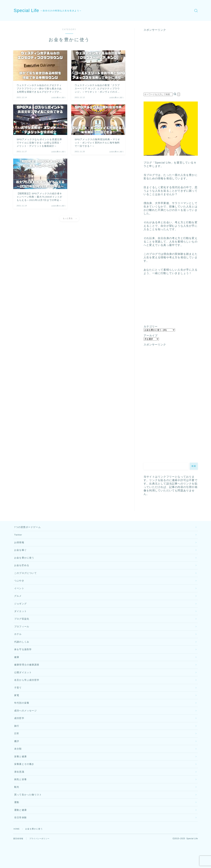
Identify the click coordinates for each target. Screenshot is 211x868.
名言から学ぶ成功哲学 (27, 693)
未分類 (18, 767)
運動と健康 (20, 833)
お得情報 (19, 544)
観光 (17, 809)
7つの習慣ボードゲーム (27, 528)
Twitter (18, 536)
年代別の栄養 (22, 718)
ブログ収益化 (22, 627)
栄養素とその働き (24, 784)
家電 (17, 709)
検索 (194, 466)
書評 (17, 759)
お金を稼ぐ (20, 552)
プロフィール (22, 635)
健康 (17, 668)
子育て (18, 701)
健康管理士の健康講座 (27, 676)
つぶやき (19, 585)
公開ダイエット (23, 685)
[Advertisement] (171, 64)
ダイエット (20, 619)
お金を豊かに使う (24, 561)
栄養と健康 (20, 776)
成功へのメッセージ (25, 726)
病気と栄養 (20, 800)
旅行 (17, 743)
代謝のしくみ (22, 652)
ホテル (18, 643)
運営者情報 (19, 863)
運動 (17, 825)
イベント (19, 594)
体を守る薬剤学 (23, 660)
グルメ (18, 602)
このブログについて (25, 577)
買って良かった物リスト (28, 817)
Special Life (28, 10)
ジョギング (20, 610)
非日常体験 (20, 842)
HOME (17, 853)
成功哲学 (19, 734)
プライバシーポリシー (41, 863)
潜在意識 (19, 792)
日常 (17, 751)
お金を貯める (22, 569)
